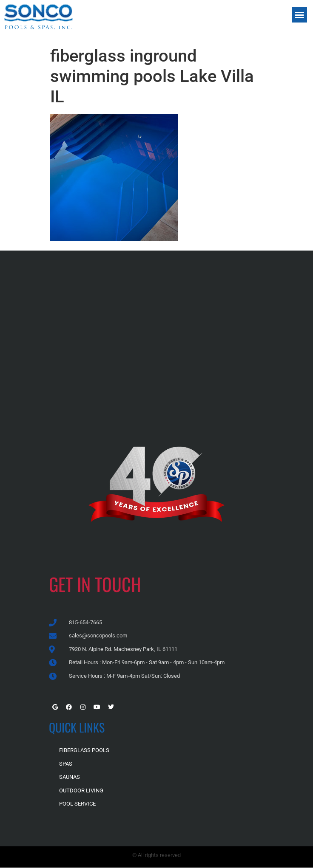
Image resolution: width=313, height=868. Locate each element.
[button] (299, 15)
